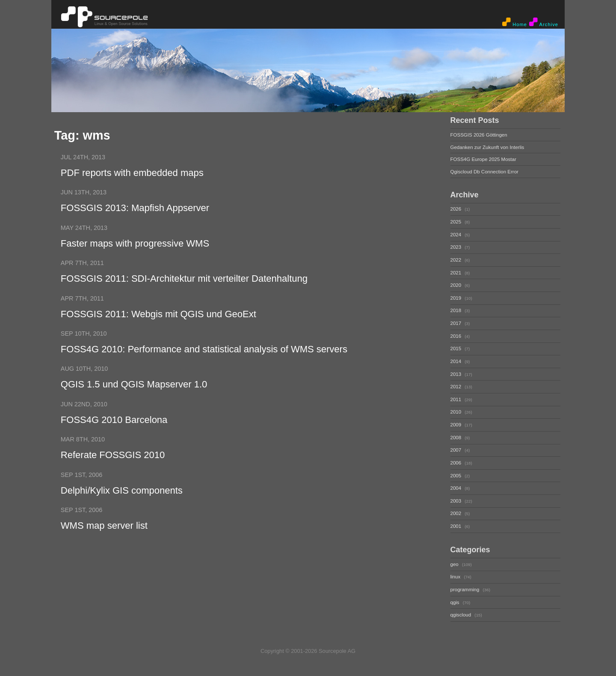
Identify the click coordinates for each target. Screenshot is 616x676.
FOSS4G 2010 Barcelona (114, 420)
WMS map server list (104, 526)
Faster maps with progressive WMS (135, 243)
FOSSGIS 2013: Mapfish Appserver (135, 208)
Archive (544, 22)
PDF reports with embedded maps (132, 173)
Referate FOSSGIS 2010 (113, 455)
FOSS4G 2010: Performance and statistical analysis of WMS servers (204, 349)
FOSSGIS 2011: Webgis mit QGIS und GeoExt (158, 314)
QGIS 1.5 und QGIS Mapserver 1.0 (134, 384)
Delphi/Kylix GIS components (122, 490)
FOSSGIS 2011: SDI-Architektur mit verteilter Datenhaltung (184, 278)
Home (515, 22)
